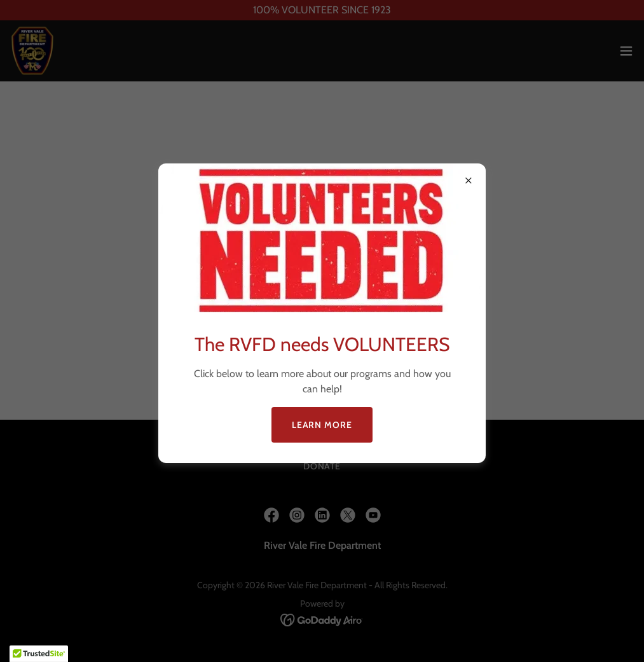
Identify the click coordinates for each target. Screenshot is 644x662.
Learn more (322, 425)
